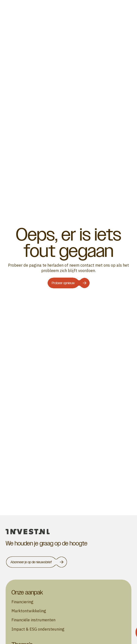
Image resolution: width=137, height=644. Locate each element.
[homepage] (68, 532)
